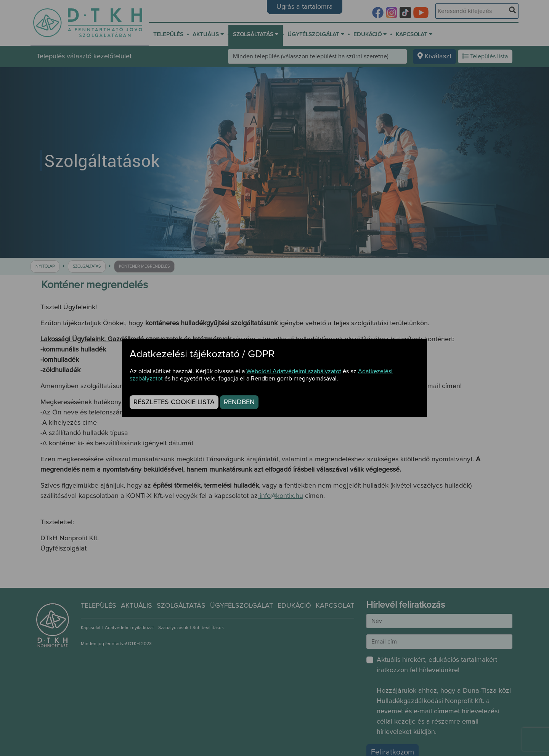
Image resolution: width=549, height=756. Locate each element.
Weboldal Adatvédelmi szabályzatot (294, 371)
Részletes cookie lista (174, 402)
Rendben (239, 402)
